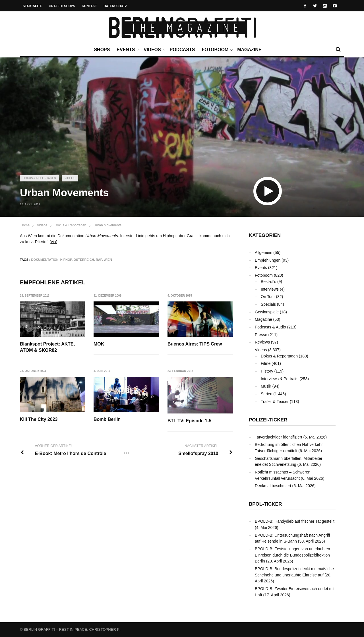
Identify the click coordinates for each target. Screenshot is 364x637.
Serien (266, 394)
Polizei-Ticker (268, 420)
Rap (99, 260)
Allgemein (263, 253)
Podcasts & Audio (270, 327)
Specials (268, 304)
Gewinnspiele (267, 312)
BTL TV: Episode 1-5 (189, 421)
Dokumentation (45, 260)
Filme (266, 363)
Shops (102, 50)
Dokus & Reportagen (39, 178)
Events (127, 50)
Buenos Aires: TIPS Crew (195, 344)
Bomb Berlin (107, 419)
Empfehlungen (268, 260)
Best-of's (268, 282)
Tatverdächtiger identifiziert (279, 437)
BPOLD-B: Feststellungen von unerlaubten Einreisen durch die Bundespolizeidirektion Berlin (292, 555)
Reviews (262, 342)
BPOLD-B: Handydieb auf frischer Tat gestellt (295, 521)
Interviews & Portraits (280, 379)
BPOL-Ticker (265, 504)
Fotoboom (216, 50)
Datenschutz (115, 6)
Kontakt (89, 6)
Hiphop (66, 260)
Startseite (32, 6)
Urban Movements (107, 225)
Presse (261, 335)
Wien (108, 260)
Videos (154, 50)
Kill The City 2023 (39, 419)
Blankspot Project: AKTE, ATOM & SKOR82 (47, 347)
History (267, 371)
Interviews (270, 289)
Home (25, 225)
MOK (99, 344)
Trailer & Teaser (275, 402)
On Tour (268, 297)
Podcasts (182, 50)
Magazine (249, 50)
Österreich (84, 260)
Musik (266, 386)
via (53, 242)
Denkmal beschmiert (273, 486)
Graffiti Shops (62, 6)
